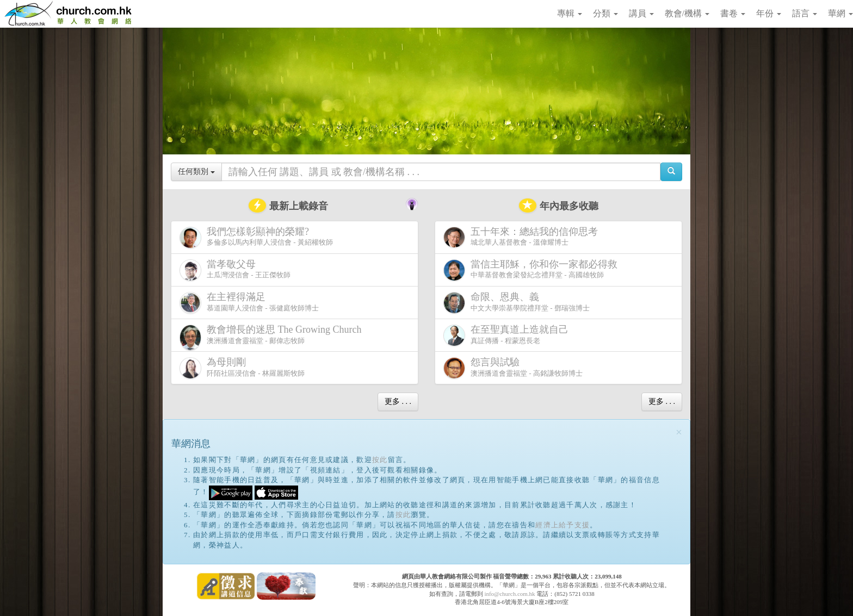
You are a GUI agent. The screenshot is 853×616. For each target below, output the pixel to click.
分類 (605, 13)
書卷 (733, 13)
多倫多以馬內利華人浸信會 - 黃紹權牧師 (256, 237)
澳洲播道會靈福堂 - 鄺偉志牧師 (273, 337)
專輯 (570, 13)
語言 (805, 13)
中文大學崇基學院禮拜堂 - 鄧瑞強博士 (517, 303)
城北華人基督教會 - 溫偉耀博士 (523, 237)
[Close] (679, 433)
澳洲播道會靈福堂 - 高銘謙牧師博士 (513, 368)
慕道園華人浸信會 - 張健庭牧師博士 (249, 303)
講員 (641, 13)
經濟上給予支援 (563, 525)
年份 (769, 13)
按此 (380, 460)
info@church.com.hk (509, 594)
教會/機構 (687, 13)
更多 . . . (398, 402)
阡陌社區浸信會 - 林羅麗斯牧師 (242, 368)
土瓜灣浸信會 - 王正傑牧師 (235, 270)
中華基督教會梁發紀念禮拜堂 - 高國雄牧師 (533, 270)
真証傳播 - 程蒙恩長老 (508, 335)
